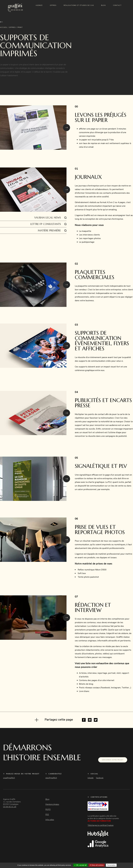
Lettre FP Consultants (46, 224)
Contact (117, 5)
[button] (66, 128)
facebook (100, 778)
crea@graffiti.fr (9, 778)
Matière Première (49, 230)
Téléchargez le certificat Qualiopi (101, 825)
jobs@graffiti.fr (51, 778)
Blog (103, 5)
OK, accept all (80, 865)
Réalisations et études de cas (79, 5)
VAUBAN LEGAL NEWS (48, 218)
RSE (47, 814)
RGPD (48, 809)
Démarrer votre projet (113, 760)
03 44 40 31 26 (17, 10)
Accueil (4, 27)
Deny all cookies (97, 865)
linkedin (91, 778)
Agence (39, 5)
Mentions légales (52, 804)
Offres (53, 5)
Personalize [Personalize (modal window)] (111, 865)
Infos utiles (50, 820)
